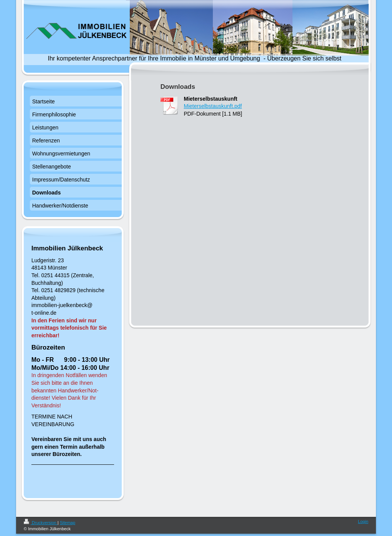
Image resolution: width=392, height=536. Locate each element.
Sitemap (67, 523)
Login (363, 521)
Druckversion (41, 523)
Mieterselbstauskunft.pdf (213, 106)
